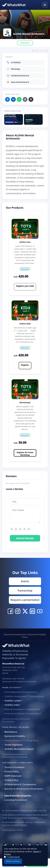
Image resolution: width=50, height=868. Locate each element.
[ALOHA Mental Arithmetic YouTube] (40, 611)
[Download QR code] (31, 99)
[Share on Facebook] (7, 99)
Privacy (7, 854)
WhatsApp (14, 69)
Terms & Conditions (14, 767)
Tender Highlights (14, 745)
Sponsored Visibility (15, 736)
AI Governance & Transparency (20, 784)
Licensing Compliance (16, 800)
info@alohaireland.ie (18, 76)
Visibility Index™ (13, 705)
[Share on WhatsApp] (19, 99)
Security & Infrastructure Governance (24, 789)
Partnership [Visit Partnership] (25, 591)
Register (25, 365)
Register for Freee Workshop (25, 454)
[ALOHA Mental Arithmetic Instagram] (18, 611)
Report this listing (40, 51)
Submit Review (25, 538)
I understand (13, 857)
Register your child (25, 286)
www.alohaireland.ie (18, 82)
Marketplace (11, 732)
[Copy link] (25, 99)
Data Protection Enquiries (18, 796)
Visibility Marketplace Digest (19, 749)
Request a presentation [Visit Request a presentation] (25, 600)
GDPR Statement (13, 776)
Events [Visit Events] (25, 581)
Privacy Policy (12, 772)
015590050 (14, 62)
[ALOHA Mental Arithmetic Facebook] (10, 611)
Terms (36, 851)
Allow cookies (13, 861)
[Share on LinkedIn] (13, 99)
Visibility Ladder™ (13, 701)
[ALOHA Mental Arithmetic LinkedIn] (32, 611)
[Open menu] (45, 5)
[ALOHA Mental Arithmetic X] (25, 611)
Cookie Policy (11, 780)
